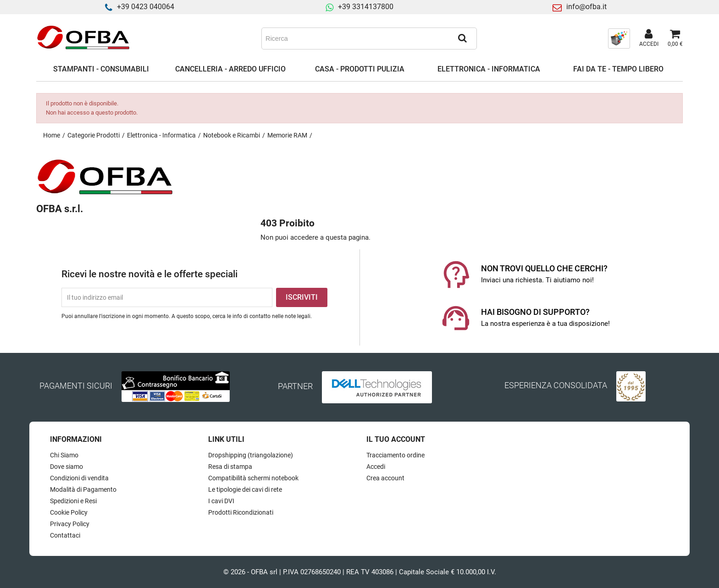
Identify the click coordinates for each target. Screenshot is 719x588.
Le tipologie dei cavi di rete (245, 489)
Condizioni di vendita (79, 478)
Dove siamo (66, 467)
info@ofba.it (586, 7)
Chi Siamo (64, 455)
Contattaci (65, 535)
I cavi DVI (221, 501)
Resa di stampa (230, 467)
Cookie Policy (69, 512)
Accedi (376, 467)
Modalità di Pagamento (83, 489)
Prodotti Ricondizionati (241, 512)
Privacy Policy (70, 524)
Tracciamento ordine (395, 455)
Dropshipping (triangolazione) (251, 455)
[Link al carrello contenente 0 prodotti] (675, 38)
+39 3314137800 (366, 7)
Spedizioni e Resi (73, 501)
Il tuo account (396, 439)
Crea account (385, 478)
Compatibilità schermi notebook (253, 478)
